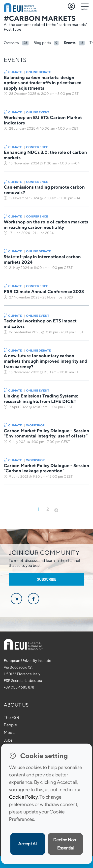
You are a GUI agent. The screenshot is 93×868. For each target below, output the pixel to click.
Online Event (38, 112)
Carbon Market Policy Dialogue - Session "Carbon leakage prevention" (46, 468)
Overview (11, 43)
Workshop (35, 425)
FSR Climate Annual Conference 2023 (44, 291)
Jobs (8, 740)
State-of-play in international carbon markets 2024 (42, 259)
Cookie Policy (23, 797)
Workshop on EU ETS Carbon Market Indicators (43, 120)
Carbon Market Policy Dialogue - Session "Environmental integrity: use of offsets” (46, 433)
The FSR (11, 717)
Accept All (28, 844)
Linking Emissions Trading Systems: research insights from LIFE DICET (41, 399)
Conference (37, 147)
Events (70, 43)
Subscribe (47, 579)
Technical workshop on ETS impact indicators (40, 324)
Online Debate (38, 72)
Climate (13, 72)
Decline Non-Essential (65, 844)
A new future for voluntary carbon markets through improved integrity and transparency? (46, 361)
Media (10, 732)
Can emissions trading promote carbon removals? (44, 190)
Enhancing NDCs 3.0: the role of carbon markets (45, 155)
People (10, 725)
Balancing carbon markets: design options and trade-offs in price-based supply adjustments (43, 83)
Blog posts (42, 43)
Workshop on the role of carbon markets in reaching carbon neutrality (46, 225)
